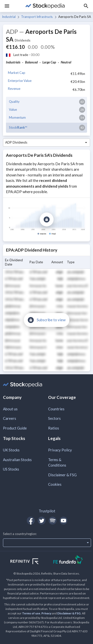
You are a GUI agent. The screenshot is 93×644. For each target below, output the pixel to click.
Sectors (54, 418)
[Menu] (7, 6)
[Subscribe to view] (47, 219)
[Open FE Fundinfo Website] (68, 560)
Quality (14, 102)
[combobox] (46, 143)
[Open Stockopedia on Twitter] (42, 521)
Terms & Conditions (57, 462)
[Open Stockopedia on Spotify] (53, 521)
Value (13, 109)
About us (10, 409)
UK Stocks (11, 450)
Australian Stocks (17, 460)
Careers (10, 418)
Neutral (66, 62)
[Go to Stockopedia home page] (45, 6)
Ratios (54, 428)
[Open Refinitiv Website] (30, 562)
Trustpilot (47, 511)
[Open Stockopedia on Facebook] (31, 521)
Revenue (14, 89)
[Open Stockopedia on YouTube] (63, 521)
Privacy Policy (60, 450)
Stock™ (18, 127)
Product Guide (15, 428)
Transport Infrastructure (37, 17)
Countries (56, 409)
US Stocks (11, 469)
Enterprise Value (20, 81)
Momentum (17, 117)
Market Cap (17, 73)
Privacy (46, 613)
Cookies (55, 484)
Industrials (9, 17)
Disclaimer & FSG (62, 475)
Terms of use (31, 613)
